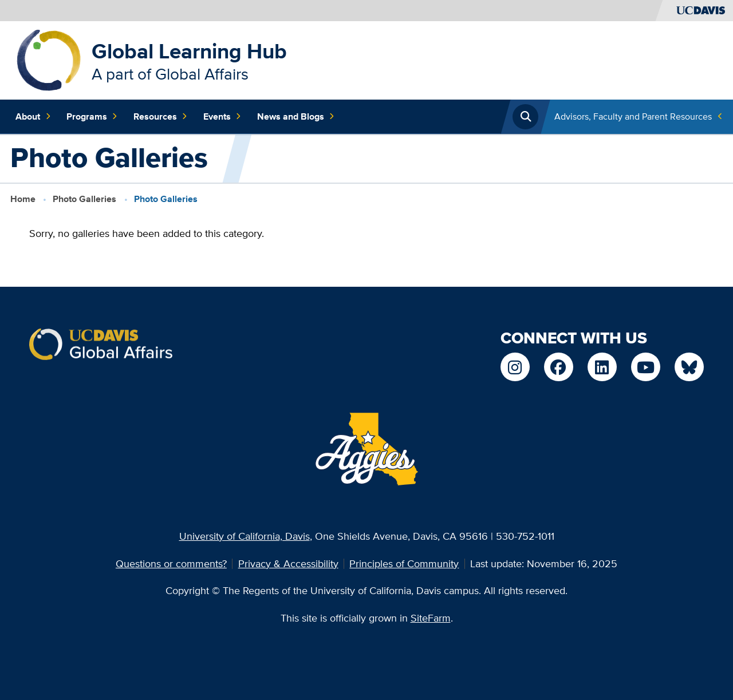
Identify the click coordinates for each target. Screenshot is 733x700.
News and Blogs (296, 117)
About (33, 117)
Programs (92, 117)
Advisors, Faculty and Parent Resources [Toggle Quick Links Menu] (633, 116)
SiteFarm (431, 618)
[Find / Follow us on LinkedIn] (602, 367)
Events (222, 117)
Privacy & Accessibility (288, 563)
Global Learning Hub (189, 51)
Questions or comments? (171, 563)
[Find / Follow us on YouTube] (645, 367)
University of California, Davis (245, 536)
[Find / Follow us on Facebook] (558, 367)
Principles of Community (404, 563)
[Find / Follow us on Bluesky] (689, 367)
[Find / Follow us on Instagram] (515, 367)
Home (23, 199)
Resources (160, 117)
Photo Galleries (84, 199)
